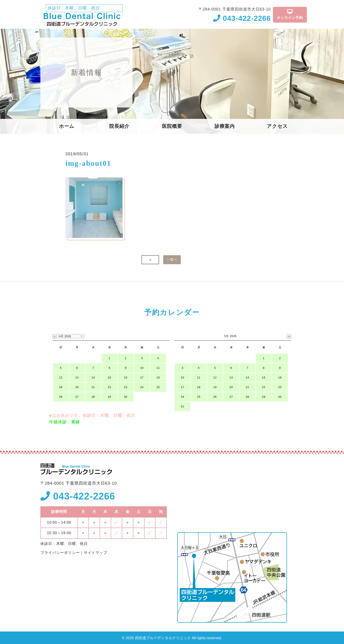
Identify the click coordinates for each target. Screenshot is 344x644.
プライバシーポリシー (60, 553)
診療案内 (225, 126)
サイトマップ (96, 553)
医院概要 (172, 126)
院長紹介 (119, 126)
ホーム (67, 126)
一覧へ (172, 260)
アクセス (277, 126)
